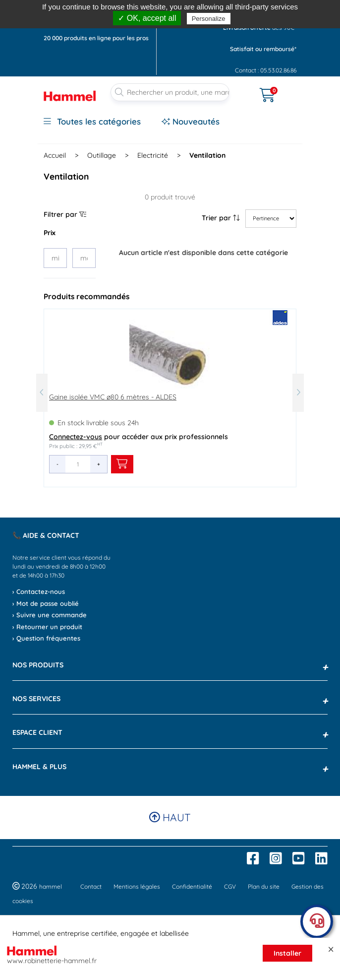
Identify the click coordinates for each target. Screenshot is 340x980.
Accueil (55, 155)
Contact (91, 886)
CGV (230, 886)
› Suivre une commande (50, 615)
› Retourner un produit (47, 627)
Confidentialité (192, 886)
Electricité (153, 155)
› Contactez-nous (39, 591)
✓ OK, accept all (147, 18)
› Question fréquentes (46, 638)
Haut (170, 817)
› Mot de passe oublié (46, 603)
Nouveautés (191, 121)
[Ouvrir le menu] (245, 89)
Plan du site (264, 886)
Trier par (221, 218)
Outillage (102, 155)
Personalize (209, 19)
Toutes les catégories (92, 121)
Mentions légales (137, 886)
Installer (287, 953)
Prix (50, 233)
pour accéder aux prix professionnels (139, 437)
